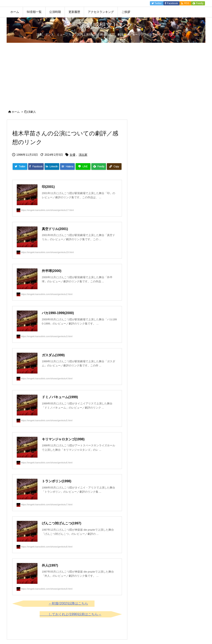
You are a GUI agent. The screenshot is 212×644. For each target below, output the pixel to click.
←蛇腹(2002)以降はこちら (68, 603)
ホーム (16, 112)
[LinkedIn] (52, 167)
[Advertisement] (106, 74)
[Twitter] (20, 167)
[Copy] (114, 167)
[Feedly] (99, 167)
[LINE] (83, 167)
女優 (72, 155)
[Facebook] (36, 167)
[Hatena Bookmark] (67, 167)
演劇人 (32, 112)
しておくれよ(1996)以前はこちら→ (75, 614)
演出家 (83, 155)
